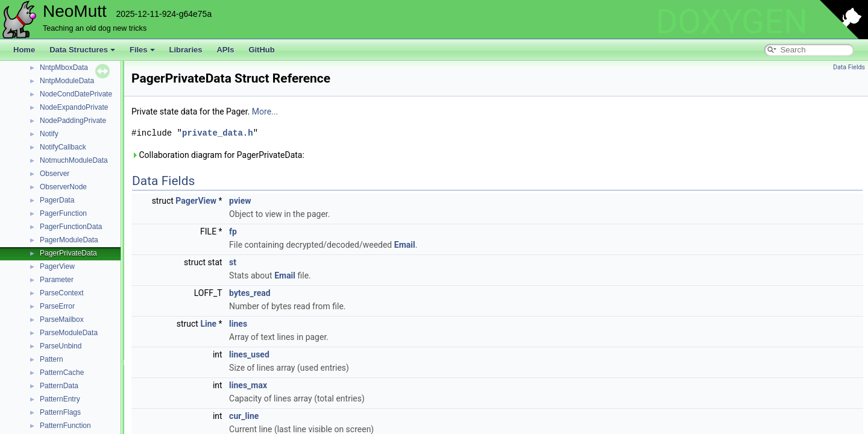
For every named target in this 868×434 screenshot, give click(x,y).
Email (405, 245)
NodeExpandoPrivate (74, 107)
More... (265, 112)
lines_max (248, 385)
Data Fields (849, 67)
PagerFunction (63, 213)
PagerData (57, 200)
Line (208, 324)
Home (24, 50)
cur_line (244, 416)
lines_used (249, 354)
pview (240, 201)
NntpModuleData (67, 81)
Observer (55, 174)
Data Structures (82, 50)
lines (238, 324)
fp (233, 231)
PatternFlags (60, 412)
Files (142, 50)
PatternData (59, 386)
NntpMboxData (64, 68)
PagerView (57, 266)
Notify (49, 134)
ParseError (57, 306)
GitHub (261, 50)
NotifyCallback (63, 147)
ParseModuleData (69, 333)
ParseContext (62, 293)
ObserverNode (63, 187)
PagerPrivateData (68, 253)
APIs (225, 50)
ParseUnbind (61, 346)
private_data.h (218, 133)
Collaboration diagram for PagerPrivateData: (218, 155)
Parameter (57, 280)
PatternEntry (60, 399)
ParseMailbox (62, 319)
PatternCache (62, 373)
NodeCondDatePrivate (76, 94)
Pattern (52, 359)
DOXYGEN (731, 22)
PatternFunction (65, 426)
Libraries (186, 50)
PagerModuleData (69, 240)
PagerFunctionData (71, 227)
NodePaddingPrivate (73, 121)
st (233, 262)
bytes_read (250, 293)
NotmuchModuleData (74, 160)
